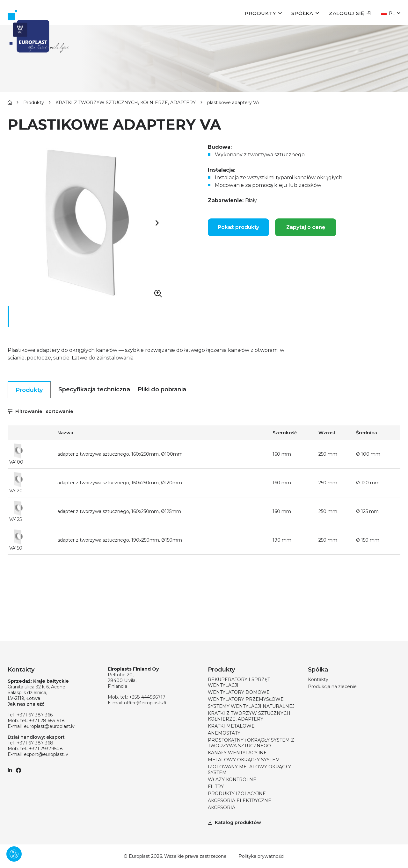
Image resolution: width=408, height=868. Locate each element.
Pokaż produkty (238, 227)
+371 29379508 (46, 749)
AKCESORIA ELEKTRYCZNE (240, 800)
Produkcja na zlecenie (332, 687)
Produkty (260, 13)
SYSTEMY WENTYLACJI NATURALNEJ (251, 706)
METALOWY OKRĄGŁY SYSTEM (244, 760)
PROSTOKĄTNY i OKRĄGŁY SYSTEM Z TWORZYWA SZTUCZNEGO (251, 743)
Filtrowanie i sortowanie (40, 411)
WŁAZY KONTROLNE (232, 779)
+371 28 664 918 (47, 721)
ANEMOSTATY (224, 733)
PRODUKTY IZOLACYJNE (237, 793)
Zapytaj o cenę (306, 227)
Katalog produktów (234, 822)
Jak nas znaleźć (26, 704)
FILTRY (216, 786)
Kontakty (318, 679)
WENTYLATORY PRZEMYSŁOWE (246, 699)
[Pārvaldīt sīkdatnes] (14, 854)
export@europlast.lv (46, 754)
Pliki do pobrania (162, 389)
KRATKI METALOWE (231, 726)
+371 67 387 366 (35, 715)
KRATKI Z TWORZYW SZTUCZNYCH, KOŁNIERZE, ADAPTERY (126, 103)
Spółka (302, 13)
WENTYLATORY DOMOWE (239, 692)
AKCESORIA (222, 808)
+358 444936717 (147, 697)
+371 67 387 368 (35, 743)
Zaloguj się (350, 13)
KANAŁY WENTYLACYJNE (237, 753)
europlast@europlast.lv (49, 726)
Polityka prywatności (261, 856)
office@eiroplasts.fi (145, 703)
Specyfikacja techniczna (94, 389)
